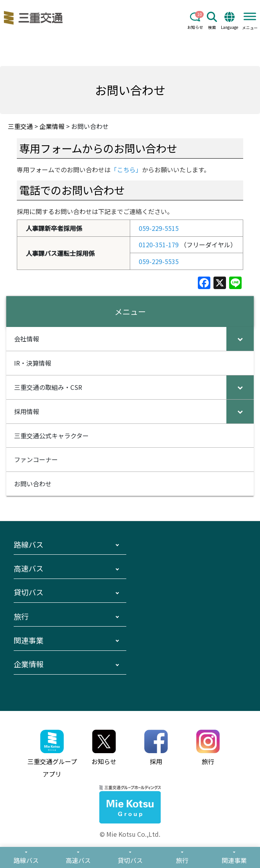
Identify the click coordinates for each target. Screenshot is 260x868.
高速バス (29, 568)
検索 (212, 21)
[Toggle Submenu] (240, 339)
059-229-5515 (159, 228)
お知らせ (195, 21)
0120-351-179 (159, 245)
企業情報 (29, 664)
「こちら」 (126, 170)
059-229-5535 (159, 261)
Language (230, 21)
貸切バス (29, 592)
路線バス (29, 545)
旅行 (21, 616)
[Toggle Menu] (250, 16)
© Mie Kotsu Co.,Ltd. (130, 834)
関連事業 (29, 640)
